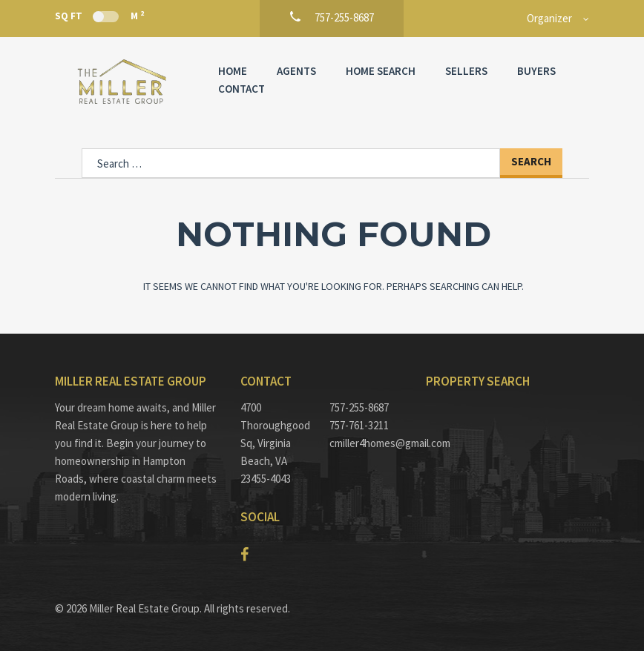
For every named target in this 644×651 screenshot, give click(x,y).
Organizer (549, 18)
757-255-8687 (359, 407)
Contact (241, 89)
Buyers (536, 71)
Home (233, 71)
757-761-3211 (359, 425)
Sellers (466, 71)
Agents (296, 71)
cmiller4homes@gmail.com (367, 443)
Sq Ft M (99, 16)
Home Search (381, 71)
